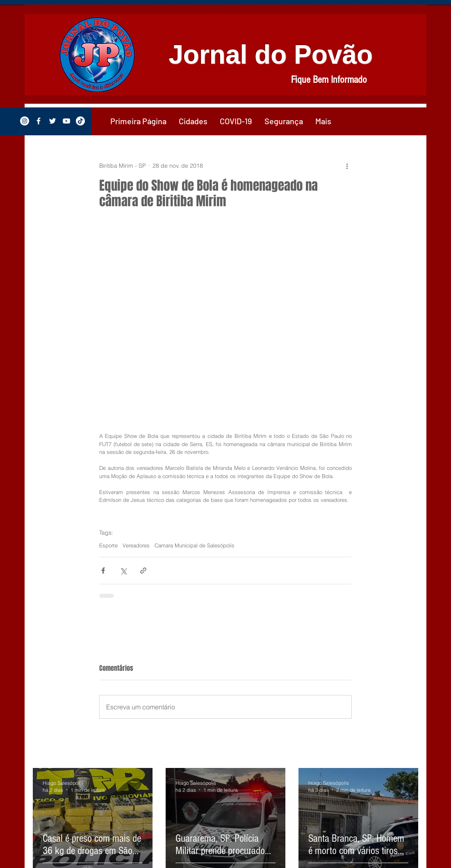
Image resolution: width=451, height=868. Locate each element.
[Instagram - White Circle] (25, 121)
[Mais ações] (347, 166)
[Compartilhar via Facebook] (103, 571)
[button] (193, 121)
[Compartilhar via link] (143, 571)
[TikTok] (80, 121)
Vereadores (136, 545)
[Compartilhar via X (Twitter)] (123, 571)
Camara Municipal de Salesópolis (195, 545)
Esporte (108, 545)
